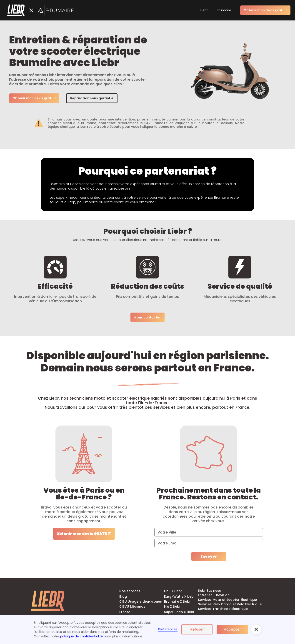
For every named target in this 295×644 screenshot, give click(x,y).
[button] (256, 629)
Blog (123, 596)
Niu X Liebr (172, 606)
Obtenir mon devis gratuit (34, 98)
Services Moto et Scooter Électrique (227, 600)
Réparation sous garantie (92, 98)
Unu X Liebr (173, 591)
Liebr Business (209, 591)
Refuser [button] (197, 629)
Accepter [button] (232, 629)
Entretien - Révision (214, 595)
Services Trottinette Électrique (223, 609)
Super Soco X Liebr (179, 612)
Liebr (204, 10)
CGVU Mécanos (132, 606)
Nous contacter (147, 317)
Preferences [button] (168, 629)
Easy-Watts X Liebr (180, 596)
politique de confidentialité (82, 636)
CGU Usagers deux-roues (141, 601)
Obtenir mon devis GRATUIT (84, 534)
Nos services (130, 591)
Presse (125, 612)
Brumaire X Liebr (177, 601)
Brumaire (224, 10)
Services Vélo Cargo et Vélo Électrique (230, 604)
